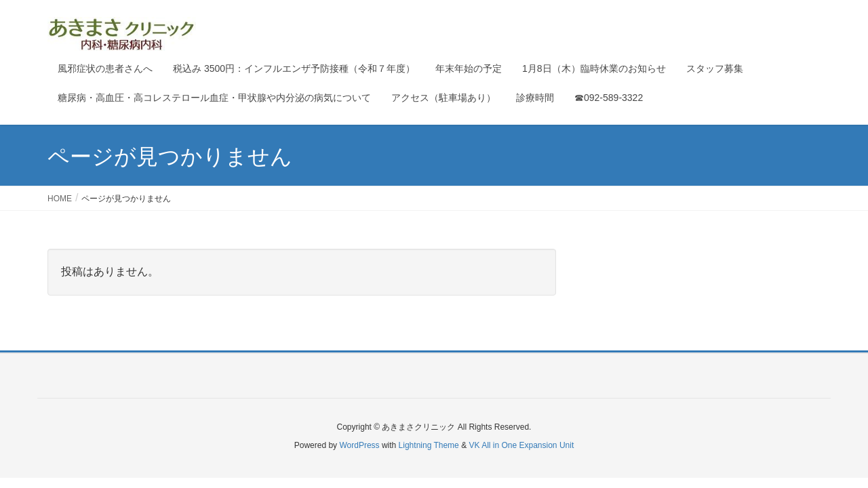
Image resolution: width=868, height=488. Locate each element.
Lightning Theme (429, 445)
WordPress (359, 445)
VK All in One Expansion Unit (521, 445)
